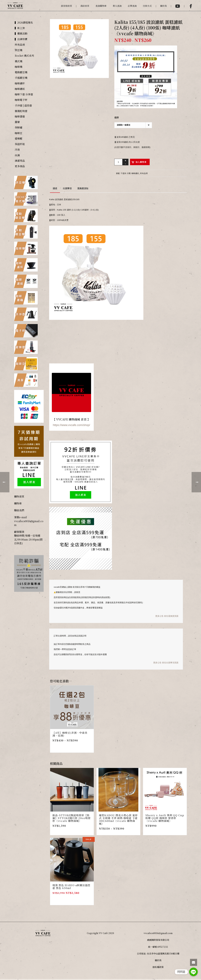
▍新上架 (20, 28)
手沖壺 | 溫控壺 (23, 105)
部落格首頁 (66, 6)
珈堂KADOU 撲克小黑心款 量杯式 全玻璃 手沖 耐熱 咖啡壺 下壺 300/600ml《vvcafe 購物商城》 (118, 819)
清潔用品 (20, 161)
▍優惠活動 (21, 33)
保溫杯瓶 (20, 144)
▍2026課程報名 (24, 23)
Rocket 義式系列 (24, 56)
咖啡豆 (19, 133)
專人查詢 (117, 6)
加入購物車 (141, 162)
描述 (55, 188)
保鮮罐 (19, 127)
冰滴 (17, 155)
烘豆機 (19, 50)
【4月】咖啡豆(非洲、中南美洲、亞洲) (70, 734)
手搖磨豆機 (21, 78)
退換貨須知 (83, 188)
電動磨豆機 (21, 72)
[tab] (55, 188)
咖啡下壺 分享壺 (24, 94)
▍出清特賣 (21, 39)
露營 (17, 122)
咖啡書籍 (20, 116)
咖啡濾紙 (135, 173)
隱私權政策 (158, 967)
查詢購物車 (101, 6)
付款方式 (147, 6)
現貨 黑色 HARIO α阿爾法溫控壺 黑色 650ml (71, 887)
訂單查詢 (132, 6)
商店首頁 (85, 6)
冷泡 (17, 150)
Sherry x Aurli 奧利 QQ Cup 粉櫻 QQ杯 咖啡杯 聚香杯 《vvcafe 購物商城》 (165, 818)
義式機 (19, 61)
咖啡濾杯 (20, 83)
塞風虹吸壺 (21, 111)
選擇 (117, 117)
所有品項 (144, 173)
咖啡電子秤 (21, 100)
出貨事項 (67, 188)
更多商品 (20, 166)
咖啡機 (19, 67)
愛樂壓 (19, 139)
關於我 (163, 6)
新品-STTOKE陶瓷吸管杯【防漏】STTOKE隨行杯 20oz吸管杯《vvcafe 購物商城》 (72, 818)
